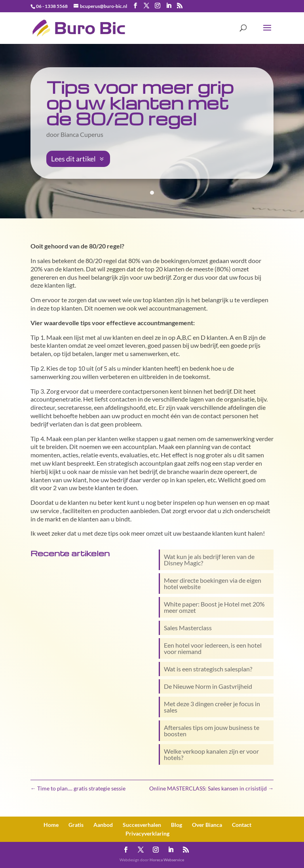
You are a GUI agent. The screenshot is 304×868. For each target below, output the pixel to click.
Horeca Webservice (167, 860)
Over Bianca (207, 825)
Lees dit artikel (73, 159)
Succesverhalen (142, 825)
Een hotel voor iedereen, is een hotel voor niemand (213, 648)
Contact (242, 825)
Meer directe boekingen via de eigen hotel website (213, 583)
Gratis (76, 825)
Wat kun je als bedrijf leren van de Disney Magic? (209, 560)
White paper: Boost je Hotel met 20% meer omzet (214, 607)
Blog (177, 825)
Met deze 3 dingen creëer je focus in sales (212, 707)
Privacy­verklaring (147, 833)
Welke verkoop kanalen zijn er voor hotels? (211, 754)
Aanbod (103, 825)
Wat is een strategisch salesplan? (208, 669)
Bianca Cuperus (82, 134)
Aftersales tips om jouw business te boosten (212, 731)
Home (51, 825)
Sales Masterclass (188, 628)
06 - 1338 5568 (52, 6)
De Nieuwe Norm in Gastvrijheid (208, 686)
